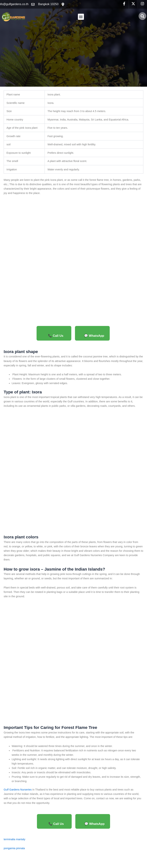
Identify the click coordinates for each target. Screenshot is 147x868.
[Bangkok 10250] (63, 4)
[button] (81, 17)
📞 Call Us (56, 336)
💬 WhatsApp (94, 336)
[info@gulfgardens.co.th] (33, 4)
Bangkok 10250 (48, 4)
